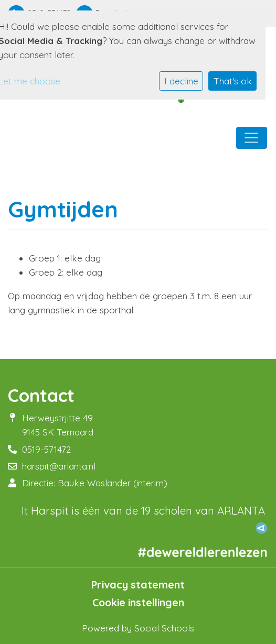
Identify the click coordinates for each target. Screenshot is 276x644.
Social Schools (164, 628)
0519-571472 (46, 449)
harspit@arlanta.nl (59, 466)
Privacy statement (138, 585)
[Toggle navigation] (252, 138)
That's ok (233, 81)
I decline (181, 81)
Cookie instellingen (138, 603)
